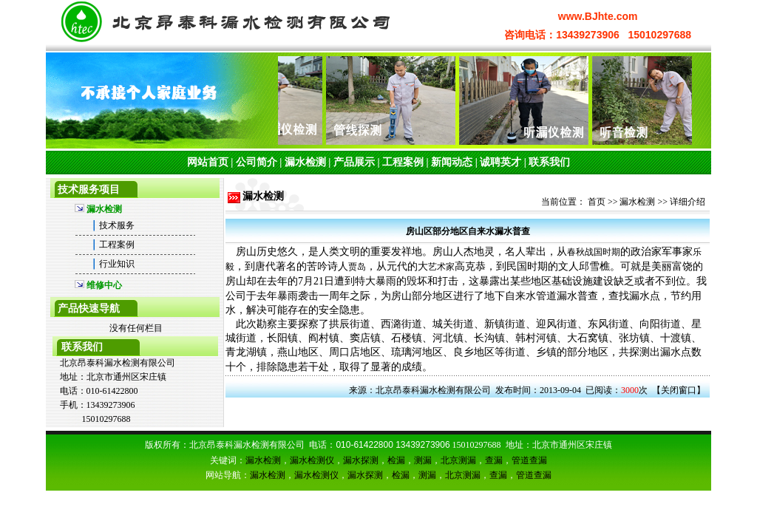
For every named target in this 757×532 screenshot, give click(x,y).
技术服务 (117, 225)
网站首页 (208, 162)
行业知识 (117, 264)
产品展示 (354, 162)
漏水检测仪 (312, 460)
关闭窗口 (679, 390)
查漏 (494, 460)
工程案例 (403, 162)
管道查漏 (529, 460)
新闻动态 (452, 162)
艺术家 (441, 267)
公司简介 (257, 162)
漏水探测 (361, 460)
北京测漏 (458, 460)
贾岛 (357, 267)
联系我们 (549, 162)
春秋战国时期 (594, 252)
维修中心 (104, 285)
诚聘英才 (500, 162)
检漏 (396, 460)
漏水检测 (305, 162)
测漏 (423, 460)
